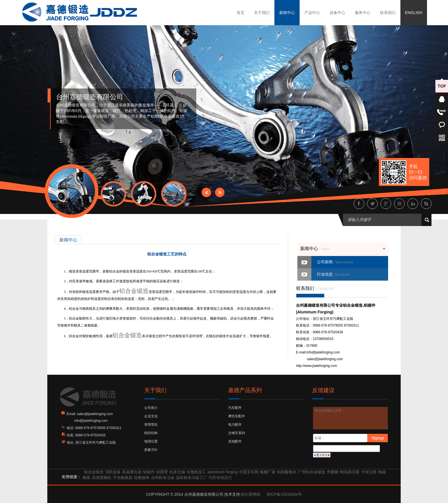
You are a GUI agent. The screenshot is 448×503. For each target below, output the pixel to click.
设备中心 (337, 13)
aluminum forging (222, 472)
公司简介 (151, 408)
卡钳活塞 (369, 472)
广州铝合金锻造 (312, 472)
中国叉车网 (249, 472)
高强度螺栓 (102, 478)
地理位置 (151, 441)
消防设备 (113, 472)
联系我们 (388, 13)
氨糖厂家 (268, 472)
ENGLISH (414, 13)
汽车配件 (235, 408)
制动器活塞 (350, 472)
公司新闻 (335, 262)
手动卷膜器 (123, 478)
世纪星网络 (251, 494)
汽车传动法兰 (220, 478)
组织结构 (151, 433)
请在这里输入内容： (351, 418)
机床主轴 (177, 472)
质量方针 (151, 450)
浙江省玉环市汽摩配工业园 (95, 443)
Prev (206, 192)
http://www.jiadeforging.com (317, 366)
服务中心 (363, 13)
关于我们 (262, 13)
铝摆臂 (162, 472)
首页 (241, 13)
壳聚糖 (333, 472)
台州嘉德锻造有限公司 (90, 97)
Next (220, 192)
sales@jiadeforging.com (325, 359)
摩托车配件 (237, 416)
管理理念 (151, 425)
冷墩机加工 (196, 472)
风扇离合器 (132, 472)
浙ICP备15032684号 (284, 494)
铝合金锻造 (134, 291)
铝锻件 (149, 472)
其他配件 (235, 441)
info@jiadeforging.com (323, 352)
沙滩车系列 (237, 433)
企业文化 (151, 416)
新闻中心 (287, 13)
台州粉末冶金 (163, 478)
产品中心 (312, 13)
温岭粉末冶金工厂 (192, 478)
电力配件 (235, 425)
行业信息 (333, 274)
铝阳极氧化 (287, 472)
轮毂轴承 (142, 478)
